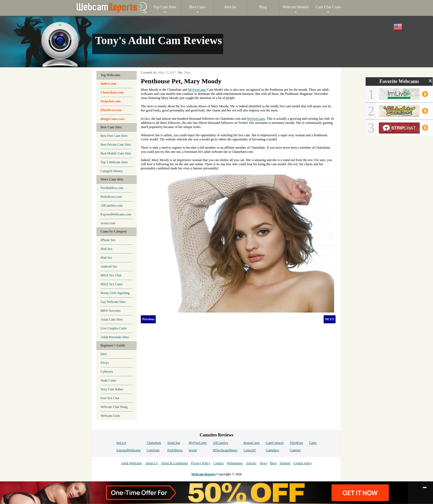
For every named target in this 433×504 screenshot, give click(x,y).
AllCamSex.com (112, 206)
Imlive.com (108, 84)
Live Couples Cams (114, 328)
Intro (104, 354)
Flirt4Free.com (111, 110)
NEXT (330, 319)
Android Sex (109, 266)
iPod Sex (106, 249)
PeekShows (175, 450)
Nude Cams (108, 380)
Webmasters (235, 463)
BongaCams (252, 443)
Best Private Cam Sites (116, 145)
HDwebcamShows (225, 450)
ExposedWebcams (128, 450)
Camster (295, 450)
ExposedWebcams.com (116, 214)
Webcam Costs (110, 416)
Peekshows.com (111, 197)
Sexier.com (108, 223)
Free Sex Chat (110, 398)
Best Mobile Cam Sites (116, 153)
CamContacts (275, 443)
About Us (151, 463)
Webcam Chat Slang (114, 407)
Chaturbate (154, 443)
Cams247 (250, 450)
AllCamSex (221, 443)
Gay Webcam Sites (113, 302)
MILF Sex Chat (111, 275)
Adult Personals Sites (115, 337)
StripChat (174, 443)
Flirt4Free (296, 443)
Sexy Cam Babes (112, 389)
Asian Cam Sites (112, 319)
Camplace (273, 450)
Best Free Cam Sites (114, 136)
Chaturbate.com (112, 92)
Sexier (193, 450)
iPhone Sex (108, 240)
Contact (219, 463)
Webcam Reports (204, 474)
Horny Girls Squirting (115, 293)
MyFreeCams (197, 90)
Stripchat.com (110, 101)
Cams (313, 443)
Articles (251, 463)
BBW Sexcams (111, 311)
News (263, 463)
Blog (273, 463)
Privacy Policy (200, 463)
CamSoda (153, 450)
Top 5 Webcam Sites (114, 162)
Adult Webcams (131, 463)
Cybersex (107, 372)
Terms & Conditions (175, 463)
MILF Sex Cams (112, 284)
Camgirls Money (112, 171)
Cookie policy (303, 463)
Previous (148, 319)
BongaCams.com (112, 119)
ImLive (121, 443)
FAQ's (105, 363)
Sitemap (285, 463)
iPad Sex (106, 258)
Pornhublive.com (112, 188)
